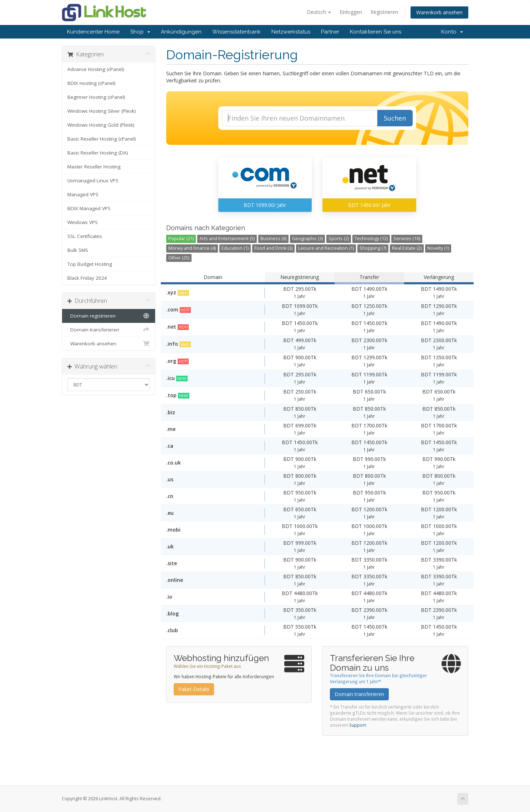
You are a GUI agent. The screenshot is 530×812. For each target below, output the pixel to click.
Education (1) (235, 248)
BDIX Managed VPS (89, 208)
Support (358, 725)
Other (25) (179, 258)
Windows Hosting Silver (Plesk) (102, 111)
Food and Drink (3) (273, 248)
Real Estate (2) (407, 248)
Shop (140, 32)
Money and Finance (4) (192, 248)
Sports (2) (339, 238)
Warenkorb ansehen (439, 12)
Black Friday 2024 (87, 278)
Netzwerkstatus (291, 32)
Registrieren (384, 12)
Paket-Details (194, 689)
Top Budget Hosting (90, 264)
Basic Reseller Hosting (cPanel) (102, 139)
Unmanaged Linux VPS (93, 181)
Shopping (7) (373, 248)
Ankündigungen (181, 32)
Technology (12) (371, 238)
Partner (330, 32)
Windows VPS (83, 222)
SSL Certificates (85, 236)
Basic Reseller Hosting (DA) (98, 153)
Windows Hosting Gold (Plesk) (101, 125)
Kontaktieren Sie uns (376, 32)
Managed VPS (83, 194)
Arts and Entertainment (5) (227, 238)
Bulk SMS (78, 250)
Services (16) (407, 238)
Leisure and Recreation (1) (326, 248)
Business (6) (273, 238)
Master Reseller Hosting (94, 167)
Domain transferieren (109, 330)
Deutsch (319, 12)
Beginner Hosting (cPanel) (96, 97)
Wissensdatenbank (236, 32)
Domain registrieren (109, 316)
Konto (452, 32)
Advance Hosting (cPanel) (96, 69)
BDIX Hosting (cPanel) (91, 83)
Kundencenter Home (93, 32)
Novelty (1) (438, 248)
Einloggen (351, 12)
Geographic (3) (307, 238)
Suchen (395, 118)
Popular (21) (181, 238)
